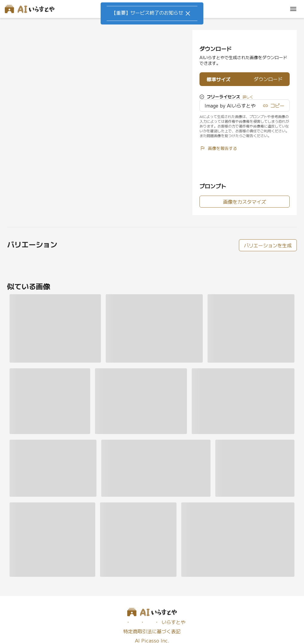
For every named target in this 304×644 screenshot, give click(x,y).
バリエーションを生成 (268, 245)
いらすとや (174, 622)
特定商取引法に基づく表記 (152, 631)
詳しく (248, 97)
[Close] (188, 13)
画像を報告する (218, 148)
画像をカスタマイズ (245, 202)
